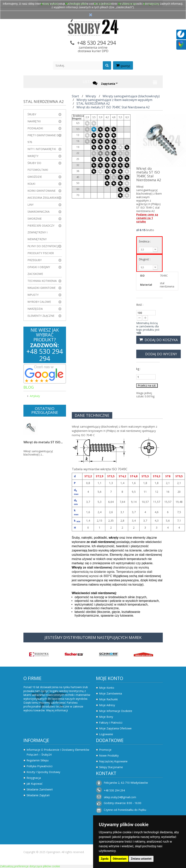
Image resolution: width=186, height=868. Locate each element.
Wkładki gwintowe (42, 288)
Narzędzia (35, 309)
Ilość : (140, 305)
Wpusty (33, 295)
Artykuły (35, 396)
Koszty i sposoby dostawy (43, 772)
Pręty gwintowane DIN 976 (45, 139)
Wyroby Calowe (39, 302)
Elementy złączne (41, 316)
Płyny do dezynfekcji (43, 246)
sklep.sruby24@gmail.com (120, 797)
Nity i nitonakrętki (42, 149)
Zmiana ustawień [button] (141, 859)
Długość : (145, 259)
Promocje (105, 750)
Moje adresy (107, 705)
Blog (29, 387)
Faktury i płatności (111, 723)
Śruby (32, 114)
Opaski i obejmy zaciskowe (39, 270)
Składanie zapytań (38, 795)
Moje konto (110, 678)
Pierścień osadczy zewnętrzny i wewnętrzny (41, 232)
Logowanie (106, 734)
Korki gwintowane (42, 191)
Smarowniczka (39, 212)
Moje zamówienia (111, 693)
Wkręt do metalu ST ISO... (43, 442)
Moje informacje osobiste (116, 711)
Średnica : (145, 241)
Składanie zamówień (40, 789)
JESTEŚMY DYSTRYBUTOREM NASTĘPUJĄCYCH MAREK (93, 637)
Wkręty (33, 156)
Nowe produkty (109, 755)
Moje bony (106, 717)
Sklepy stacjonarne (111, 767)
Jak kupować (35, 784)
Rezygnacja (34, 778)
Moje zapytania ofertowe (115, 728)
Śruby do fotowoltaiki (38, 166)
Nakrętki (34, 121)
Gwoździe (35, 177)
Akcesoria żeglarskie (43, 198)
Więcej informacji (57, 710)
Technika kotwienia (42, 281)
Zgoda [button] (105, 859)
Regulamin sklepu (38, 760)
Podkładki (35, 128)
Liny (30, 205)
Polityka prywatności (39, 766)
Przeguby (35, 260)
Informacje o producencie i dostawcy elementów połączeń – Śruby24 (58, 752)
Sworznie (35, 219)
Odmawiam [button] (120, 859)
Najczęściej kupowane (113, 761)
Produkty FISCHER (41, 253)
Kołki (31, 184)
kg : (138, 369)
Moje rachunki (108, 699)
